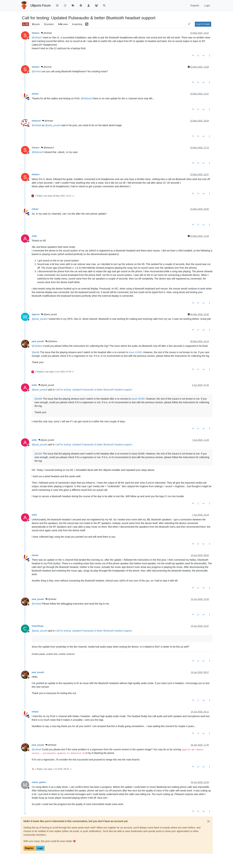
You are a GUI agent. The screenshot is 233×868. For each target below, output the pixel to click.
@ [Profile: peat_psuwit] (53, 125)
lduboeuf (36, 121)
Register (29, 848)
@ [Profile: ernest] (36, 71)
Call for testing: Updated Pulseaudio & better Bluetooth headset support (94, 390)
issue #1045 (135, 352)
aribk (34, 236)
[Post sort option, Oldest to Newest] (189, 24)
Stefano (36, 33)
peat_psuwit (38, 341)
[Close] (208, 821)
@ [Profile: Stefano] (37, 346)
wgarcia (36, 314)
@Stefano (51, 341)
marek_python (39, 782)
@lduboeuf (47, 148)
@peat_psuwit (49, 314)
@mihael (46, 33)
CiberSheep (38, 626)
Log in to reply (203, 24)
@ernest (46, 67)
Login (40, 848)
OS (26, 24)
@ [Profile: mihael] (37, 38)
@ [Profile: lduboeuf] (87, 98)
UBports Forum (40, 6)
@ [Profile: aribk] (36, 352)
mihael (35, 94)
